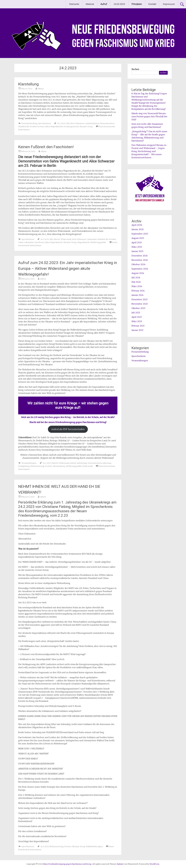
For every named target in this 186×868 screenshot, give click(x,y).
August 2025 (138, 238)
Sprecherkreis (44, 123)
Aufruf (73, 463)
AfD (68, 123)
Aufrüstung (82, 463)
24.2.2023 (61, 123)
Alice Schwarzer (77, 123)
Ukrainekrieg (59, 466)
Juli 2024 (136, 278)
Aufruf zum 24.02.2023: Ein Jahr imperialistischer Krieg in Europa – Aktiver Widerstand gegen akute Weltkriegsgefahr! (68, 268)
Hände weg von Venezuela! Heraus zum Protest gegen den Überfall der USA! (149, 116)
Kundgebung (24, 466)
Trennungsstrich (71, 127)
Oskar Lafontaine (26, 242)
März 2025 (137, 247)
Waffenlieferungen (94, 846)
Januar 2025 (137, 251)
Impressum (169, 4)
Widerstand (87, 466)
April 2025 (137, 242)
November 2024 (140, 260)
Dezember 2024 (140, 256)
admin (41, 89)
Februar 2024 (138, 291)
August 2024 (138, 273)
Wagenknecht (83, 242)
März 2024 (137, 286)
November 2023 (140, 304)
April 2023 (137, 317)
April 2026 (137, 225)
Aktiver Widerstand (62, 239)
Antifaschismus (92, 123)
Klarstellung (28, 84)
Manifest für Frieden (27, 127)
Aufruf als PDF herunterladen (68, 429)
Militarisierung (37, 466)
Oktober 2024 (138, 264)
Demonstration (107, 123)
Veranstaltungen (29, 463)
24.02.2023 (119, 4)
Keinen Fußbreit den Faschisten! (46, 147)
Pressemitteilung (29, 123)
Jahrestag (107, 463)
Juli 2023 (136, 313)
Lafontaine (92, 239)
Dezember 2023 (139, 299)
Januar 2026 (138, 229)
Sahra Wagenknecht (54, 127)
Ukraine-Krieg (86, 127)
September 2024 (140, 269)
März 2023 (137, 321)
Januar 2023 (137, 330)
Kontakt (152, 4)
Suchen (135, 69)
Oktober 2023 (138, 308)
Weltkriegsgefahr (98, 242)
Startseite (74, 4)
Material (90, 4)
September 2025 (140, 234)
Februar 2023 (138, 326)
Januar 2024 (137, 295)
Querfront (39, 242)
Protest (41, 127)
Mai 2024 (136, 282)
